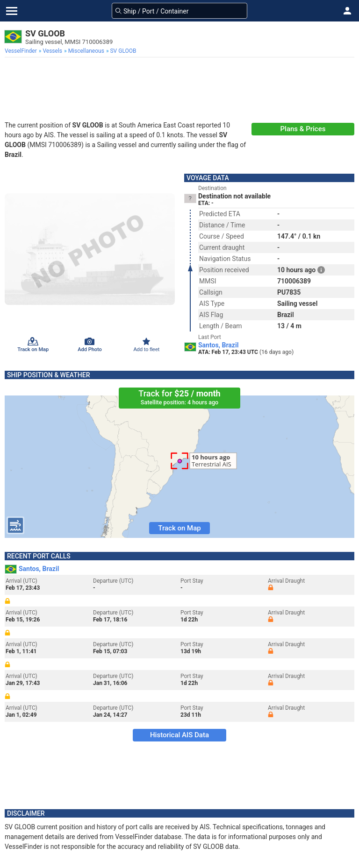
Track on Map (179, 528)
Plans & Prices (303, 129)
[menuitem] (22, 51)
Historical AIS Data (179, 735)
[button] (347, 11)
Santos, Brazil (218, 345)
